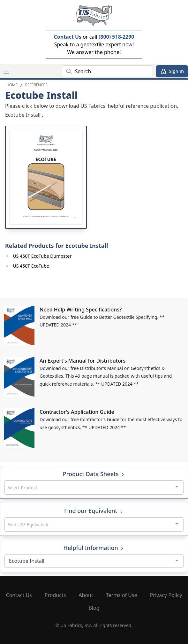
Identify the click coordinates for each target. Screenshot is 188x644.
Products (55, 595)
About (86, 595)
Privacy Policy (166, 595)
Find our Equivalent (94, 511)
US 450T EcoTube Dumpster (42, 256)
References (36, 85)
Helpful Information (94, 548)
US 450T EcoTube (31, 266)
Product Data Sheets (94, 474)
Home (12, 85)
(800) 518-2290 (117, 37)
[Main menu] (6, 72)
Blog (94, 608)
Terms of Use (122, 595)
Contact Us (68, 37)
